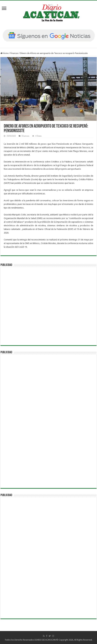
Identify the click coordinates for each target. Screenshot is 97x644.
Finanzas (14, 53)
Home (5, 53)
